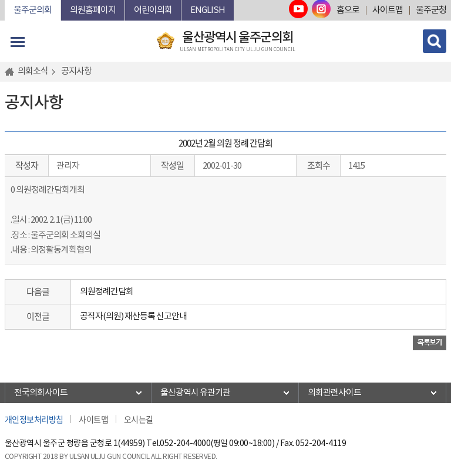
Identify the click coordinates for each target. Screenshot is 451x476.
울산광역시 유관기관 (195, 393)
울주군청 (431, 10)
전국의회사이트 (41, 393)
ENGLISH (208, 10)
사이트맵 (388, 10)
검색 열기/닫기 (435, 41)
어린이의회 (153, 10)
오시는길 (139, 419)
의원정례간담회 (107, 292)
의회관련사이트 (334, 393)
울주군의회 (33, 10)
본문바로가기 (5, 0)
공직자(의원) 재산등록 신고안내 (133, 316)
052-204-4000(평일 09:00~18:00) (217, 444)
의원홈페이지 (93, 10)
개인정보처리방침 (34, 419)
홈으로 (348, 10)
